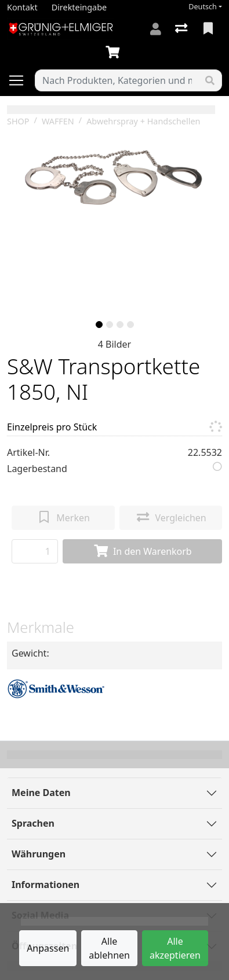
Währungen (39, 854)
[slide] (99, 325)
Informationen (46, 885)
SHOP (18, 121)
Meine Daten (41, 793)
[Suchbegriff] (117, 80)
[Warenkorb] (115, 53)
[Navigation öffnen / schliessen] (21, 80)
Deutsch (203, 7)
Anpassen (48, 948)
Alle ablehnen (109, 948)
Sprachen (33, 823)
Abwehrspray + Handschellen (143, 121)
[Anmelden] (156, 29)
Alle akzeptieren (175, 948)
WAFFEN (58, 121)
